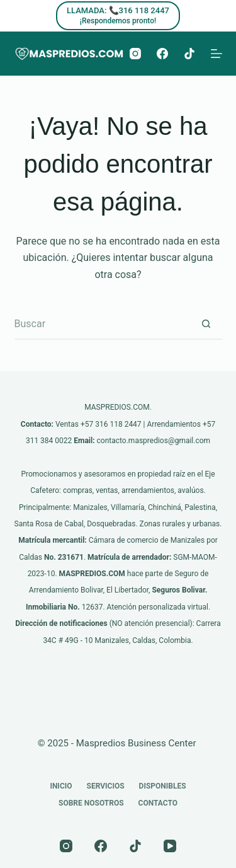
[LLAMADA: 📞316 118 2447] (118, 16)
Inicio (61, 786)
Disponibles (163, 786)
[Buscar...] (103, 324)
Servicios (106, 786)
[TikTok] (189, 54)
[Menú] (216, 54)
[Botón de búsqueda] (206, 324)
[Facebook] (162, 54)
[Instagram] (135, 54)
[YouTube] (170, 846)
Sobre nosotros (91, 803)
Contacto (158, 803)
